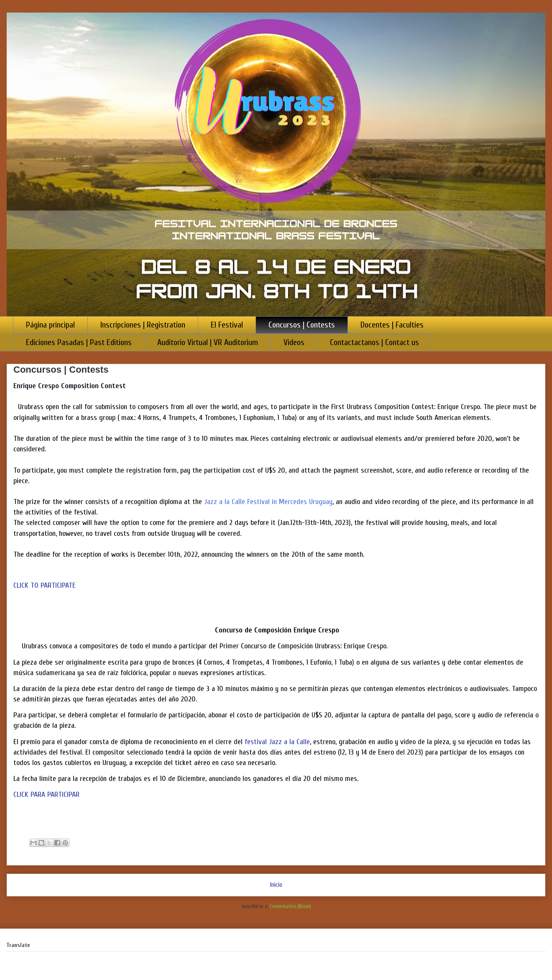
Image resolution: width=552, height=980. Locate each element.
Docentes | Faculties (392, 325)
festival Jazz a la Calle (277, 742)
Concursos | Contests (302, 325)
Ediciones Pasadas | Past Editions (79, 342)
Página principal (50, 325)
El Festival (227, 325)
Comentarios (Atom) (290, 906)
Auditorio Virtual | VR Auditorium (208, 342)
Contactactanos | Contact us (374, 342)
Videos (294, 342)
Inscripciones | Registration (143, 325)
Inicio (276, 885)
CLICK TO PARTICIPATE (45, 585)
